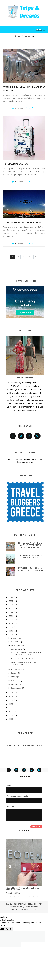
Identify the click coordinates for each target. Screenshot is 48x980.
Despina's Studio (29, 910)
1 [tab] (11, 896)
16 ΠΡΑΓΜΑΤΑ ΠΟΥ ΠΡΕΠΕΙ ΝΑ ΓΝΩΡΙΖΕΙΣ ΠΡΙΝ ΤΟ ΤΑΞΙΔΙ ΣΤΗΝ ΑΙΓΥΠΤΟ (30, 545)
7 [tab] (34, 896)
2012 (11, 704)
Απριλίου (15, 681)
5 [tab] (26, 896)
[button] (41, 30)
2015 (11, 693)
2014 (11, 696)
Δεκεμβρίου (17, 638)
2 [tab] (14, 896)
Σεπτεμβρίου (17, 649)
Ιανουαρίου (16, 688)
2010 (11, 711)
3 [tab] (18, 896)
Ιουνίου (15, 673)
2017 (11, 631)
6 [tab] (30, 896)
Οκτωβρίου (16, 645)
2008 (11, 719)
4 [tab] (22, 896)
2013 (11, 700)
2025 (11, 601)
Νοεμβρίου (16, 642)
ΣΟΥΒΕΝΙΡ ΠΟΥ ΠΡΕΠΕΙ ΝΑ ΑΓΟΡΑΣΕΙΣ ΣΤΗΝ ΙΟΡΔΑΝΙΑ (30, 569)
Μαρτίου (15, 684)
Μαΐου (14, 677)
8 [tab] (37, 896)
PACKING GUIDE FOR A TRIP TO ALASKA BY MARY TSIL (24, 89)
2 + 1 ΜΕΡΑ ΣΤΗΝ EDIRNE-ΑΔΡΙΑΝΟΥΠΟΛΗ (30, 557)
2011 (11, 708)
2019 (11, 623)
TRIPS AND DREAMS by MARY (31, 904)
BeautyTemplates (31, 907)
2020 (11, 620)
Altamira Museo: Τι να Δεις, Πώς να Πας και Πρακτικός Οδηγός (22, 889)
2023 (11, 608)
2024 (11, 605)
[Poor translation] (9, 929)
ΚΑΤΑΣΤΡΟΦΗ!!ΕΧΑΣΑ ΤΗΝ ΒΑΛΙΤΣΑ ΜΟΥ (23, 223)
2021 (11, 616)
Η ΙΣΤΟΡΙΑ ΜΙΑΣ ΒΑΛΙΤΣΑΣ (16, 164)
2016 (11, 635)
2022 (11, 612)
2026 (11, 597)
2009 (11, 715)
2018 (11, 627)
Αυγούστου (16, 669)
